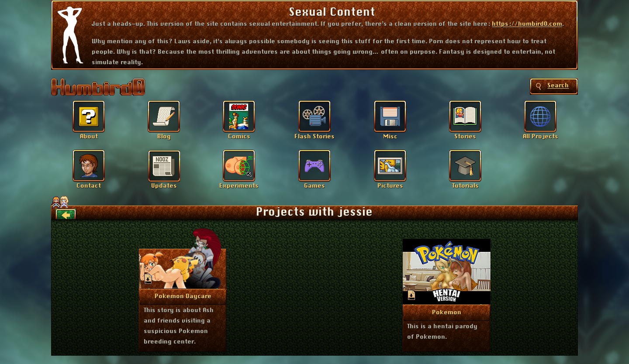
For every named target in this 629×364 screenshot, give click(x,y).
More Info (183, 296)
